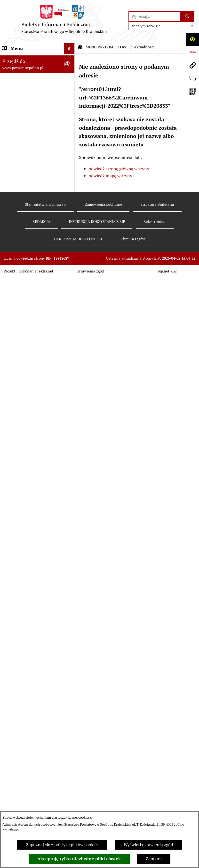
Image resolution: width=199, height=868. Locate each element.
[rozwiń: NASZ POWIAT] (70, 81)
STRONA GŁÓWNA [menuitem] (20, 59)
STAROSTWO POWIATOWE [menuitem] (28, 92)
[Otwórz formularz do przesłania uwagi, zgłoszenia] (192, 78)
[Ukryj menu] (69, 48)
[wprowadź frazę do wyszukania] (155, 17)
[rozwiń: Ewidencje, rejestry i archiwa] (70, 447)
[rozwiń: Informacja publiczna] (70, 177)
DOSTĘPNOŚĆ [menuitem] (16, 758)
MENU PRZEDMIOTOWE (107, 47)
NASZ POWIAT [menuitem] (16, 81)
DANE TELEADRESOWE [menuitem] (25, 70)
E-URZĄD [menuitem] (12, 125)
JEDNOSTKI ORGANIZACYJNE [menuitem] (31, 668)
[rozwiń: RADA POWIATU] (70, 114)
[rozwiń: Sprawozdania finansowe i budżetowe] (70, 302)
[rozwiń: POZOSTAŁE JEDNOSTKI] (70, 679)
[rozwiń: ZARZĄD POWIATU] (70, 103)
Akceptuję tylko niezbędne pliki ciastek (79, 859)
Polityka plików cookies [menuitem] (24, 779)
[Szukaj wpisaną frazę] (187, 17)
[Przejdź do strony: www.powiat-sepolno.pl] (192, 65)
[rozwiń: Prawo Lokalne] (70, 350)
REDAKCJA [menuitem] (13, 718)
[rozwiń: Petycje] (70, 558)
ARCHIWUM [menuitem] (14, 768)
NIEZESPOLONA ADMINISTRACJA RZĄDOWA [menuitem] (30, 704)
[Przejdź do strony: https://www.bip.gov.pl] (192, 52)
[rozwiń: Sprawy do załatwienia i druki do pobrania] (70, 191)
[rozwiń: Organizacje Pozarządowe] (70, 495)
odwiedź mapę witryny (110, 176)
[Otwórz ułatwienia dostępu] (192, 39)
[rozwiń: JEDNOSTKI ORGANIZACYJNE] (70, 668)
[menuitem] (37, 149)
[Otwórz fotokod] (192, 91)
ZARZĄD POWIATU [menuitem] (21, 103)
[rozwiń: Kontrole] (70, 467)
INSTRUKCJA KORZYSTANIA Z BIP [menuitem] (32, 732)
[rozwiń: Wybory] (70, 163)
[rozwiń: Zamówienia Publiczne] (70, 364)
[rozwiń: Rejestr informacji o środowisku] (70, 233)
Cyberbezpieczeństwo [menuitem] (23, 801)
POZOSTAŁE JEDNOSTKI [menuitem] (26, 679)
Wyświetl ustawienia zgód (148, 845)
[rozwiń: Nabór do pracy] (70, 288)
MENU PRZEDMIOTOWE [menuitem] (26, 135)
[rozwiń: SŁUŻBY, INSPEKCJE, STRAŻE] (70, 690)
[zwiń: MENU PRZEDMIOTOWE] (70, 136)
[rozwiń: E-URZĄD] (70, 125)
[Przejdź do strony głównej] (64, 20)
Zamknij (154, 859)
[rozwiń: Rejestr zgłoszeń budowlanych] (70, 212)
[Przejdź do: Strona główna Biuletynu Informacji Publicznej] (80, 47)
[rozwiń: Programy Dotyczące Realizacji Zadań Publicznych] (70, 420)
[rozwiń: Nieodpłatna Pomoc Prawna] (70, 572)
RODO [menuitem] (8, 790)
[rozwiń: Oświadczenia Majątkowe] (70, 336)
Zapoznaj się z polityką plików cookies (62, 845)
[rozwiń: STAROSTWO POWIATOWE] (70, 92)
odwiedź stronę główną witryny (119, 169)
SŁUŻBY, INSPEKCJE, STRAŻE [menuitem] (31, 690)
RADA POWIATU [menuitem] (18, 114)
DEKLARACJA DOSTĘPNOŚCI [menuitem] (31, 747)
